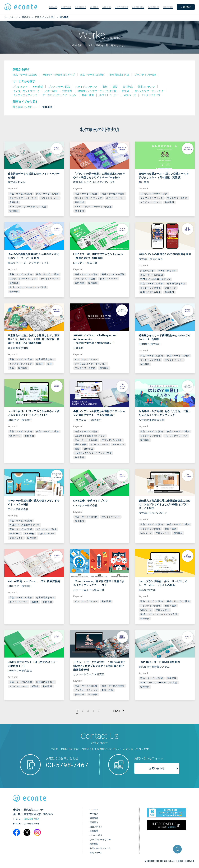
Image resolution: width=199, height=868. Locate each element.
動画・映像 (81, 444)
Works (94, 7)
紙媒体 (40, 364)
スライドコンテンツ (151, 202)
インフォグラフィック (152, 198)
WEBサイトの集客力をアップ (155, 279)
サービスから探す (24, 81)
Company (138, 7)
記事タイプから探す (25, 102)
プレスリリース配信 (177, 198)
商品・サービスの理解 (48, 194)
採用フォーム (96, 855)
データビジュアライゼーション (91, 364)
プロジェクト (16, 538)
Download (121, 7)
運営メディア (96, 829)
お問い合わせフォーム (100, 850)
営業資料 (172, 678)
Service (66, 7)
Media (107, 7)
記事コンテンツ (46, 534)
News (53, 7)
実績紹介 (94, 824)
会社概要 (94, 833)
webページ (170, 288)
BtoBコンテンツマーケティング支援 (28, 207)
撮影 (12, 368)
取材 (50, 364)
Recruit (168, 7)
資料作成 (14, 202)
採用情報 (94, 846)
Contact (186, 7)
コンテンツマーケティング (23, 198)
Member (154, 7)
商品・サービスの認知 (21, 194)
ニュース (94, 811)
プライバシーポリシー (100, 842)
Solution (80, 7)
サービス (94, 816)
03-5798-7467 (67, 767)
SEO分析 (30, 534)
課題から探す (21, 69)
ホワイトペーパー (50, 198)
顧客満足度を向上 (176, 284)
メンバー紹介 (96, 837)
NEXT (116, 712)
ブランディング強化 (85, 279)
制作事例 (14, 211)
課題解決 (94, 820)
